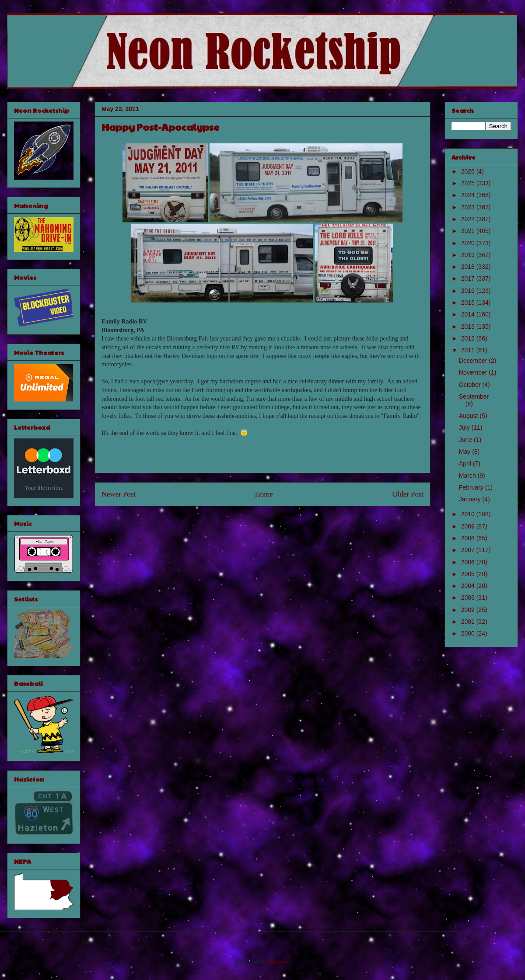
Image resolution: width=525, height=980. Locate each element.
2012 (469, 338)
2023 (469, 207)
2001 (469, 622)
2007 (469, 550)
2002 (469, 610)
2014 (469, 314)
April (466, 463)
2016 (469, 291)
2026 (469, 171)
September (474, 396)
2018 (469, 267)
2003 (469, 598)
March (468, 476)
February (472, 487)
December (474, 361)
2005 (469, 574)
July (465, 427)
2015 (469, 302)
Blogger (277, 962)
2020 (469, 243)
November (474, 372)
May (465, 452)
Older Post (408, 494)
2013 (469, 327)
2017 (469, 278)
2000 (469, 633)
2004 (469, 586)
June (466, 440)
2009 (469, 526)
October (471, 385)
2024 (469, 195)
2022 (469, 219)
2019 (469, 255)
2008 (469, 538)
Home (264, 494)
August (469, 416)
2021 (469, 231)
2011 (469, 350)
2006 (469, 562)
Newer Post (119, 494)
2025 (469, 183)
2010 (469, 514)
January (471, 499)
